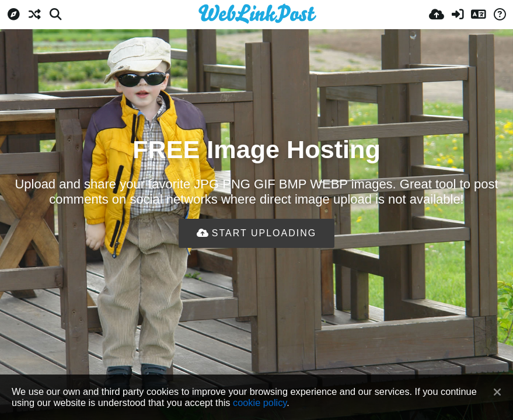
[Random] (34, 15)
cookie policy (260, 402)
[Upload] (437, 15)
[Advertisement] (257, 286)
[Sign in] (458, 15)
